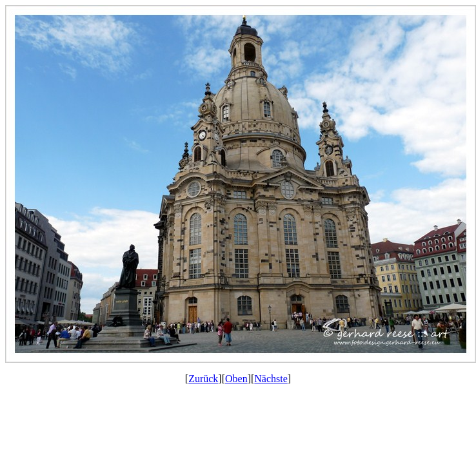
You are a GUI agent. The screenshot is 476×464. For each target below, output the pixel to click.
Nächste (271, 379)
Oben (236, 379)
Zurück (203, 379)
